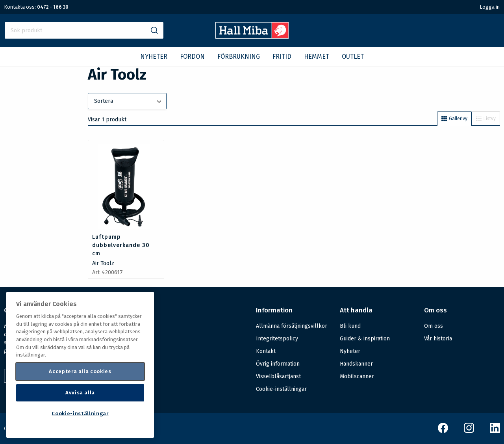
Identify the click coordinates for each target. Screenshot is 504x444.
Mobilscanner (357, 376)
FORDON (192, 57)
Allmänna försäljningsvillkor (292, 326)
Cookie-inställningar (281, 389)
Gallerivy (454, 119)
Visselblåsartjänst (278, 376)
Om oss (434, 326)
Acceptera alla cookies (80, 371)
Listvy (486, 119)
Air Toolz (103, 263)
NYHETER (154, 57)
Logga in (490, 7)
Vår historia (438, 339)
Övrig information (278, 364)
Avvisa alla (80, 393)
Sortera (128, 102)
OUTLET (353, 57)
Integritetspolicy (277, 339)
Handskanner (356, 364)
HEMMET (317, 57)
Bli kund (350, 326)
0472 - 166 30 (53, 7)
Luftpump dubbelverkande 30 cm (121, 245)
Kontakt (266, 351)
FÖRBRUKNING (239, 57)
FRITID (282, 57)
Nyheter (350, 351)
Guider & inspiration (365, 339)
